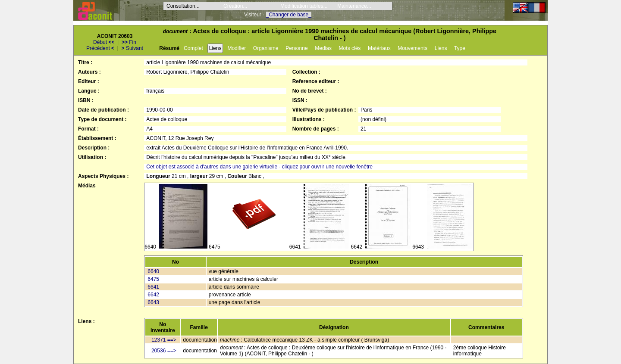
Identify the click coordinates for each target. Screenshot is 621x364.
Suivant (132, 48)
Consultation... (183, 6)
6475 (153, 279)
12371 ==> (164, 340)
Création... (235, 6)
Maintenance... (354, 6)
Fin (129, 42)
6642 (153, 295)
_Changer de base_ (289, 15)
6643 (153, 302)
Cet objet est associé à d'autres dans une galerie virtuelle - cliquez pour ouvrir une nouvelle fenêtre (259, 167)
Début (104, 42)
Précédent (100, 48)
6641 (153, 287)
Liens (215, 48)
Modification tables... (304, 6)
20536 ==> (164, 351)
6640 (153, 271)
